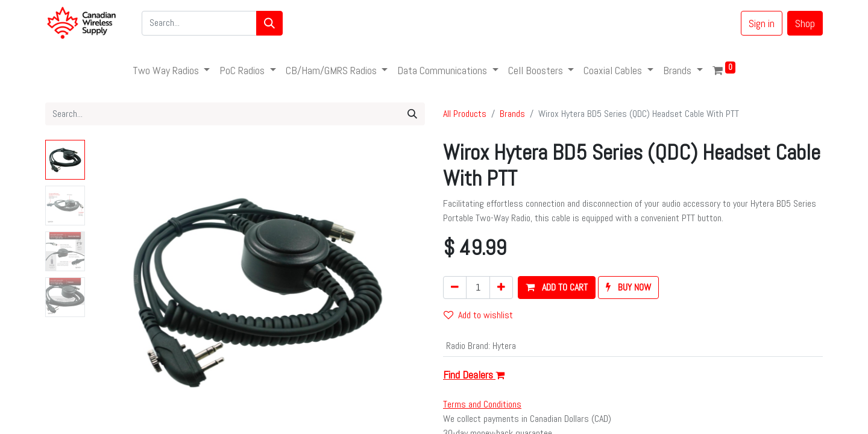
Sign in (762, 23)
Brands (512, 114)
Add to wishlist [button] (478, 315)
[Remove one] (455, 288)
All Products (465, 114)
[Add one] (501, 288)
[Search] (269, 23)
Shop (805, 23)
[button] (557, 288)
